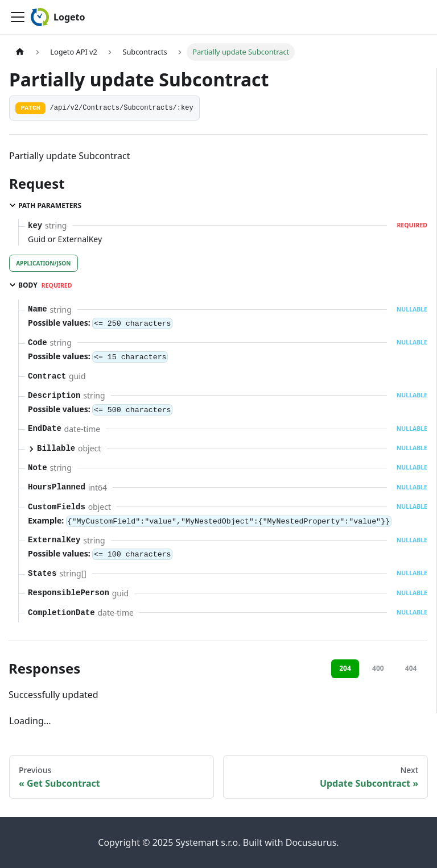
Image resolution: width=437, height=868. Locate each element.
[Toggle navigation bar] (18, 17)
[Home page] (20, 52)
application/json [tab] (43, 263)
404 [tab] (411, 668)
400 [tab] (378, 668)
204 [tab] (345, 668)
